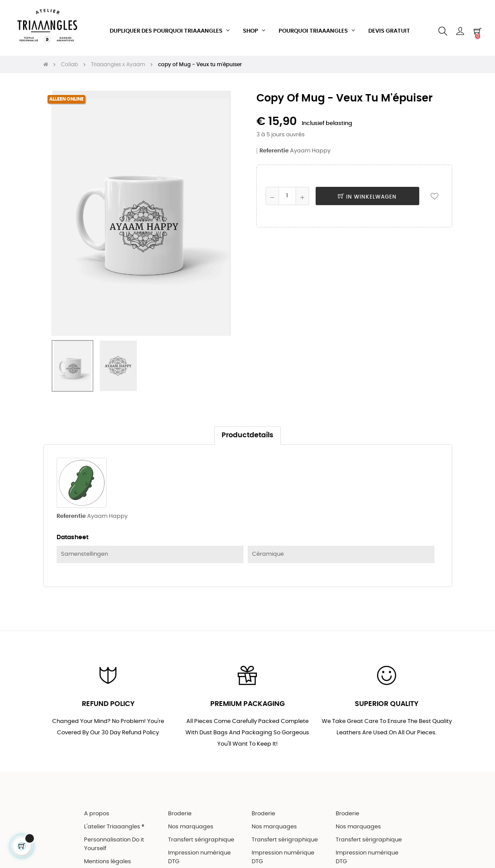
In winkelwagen (367, 213)
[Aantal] (287, 212)
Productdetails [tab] (247, 451)
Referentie (274, 167)
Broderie (180, 829)
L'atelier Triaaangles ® (114, 843)
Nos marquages (191, 843)
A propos (97, 829)
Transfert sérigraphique (201, 856)
